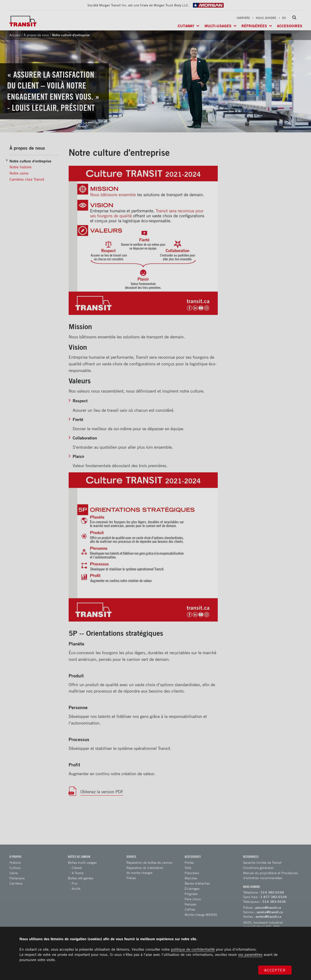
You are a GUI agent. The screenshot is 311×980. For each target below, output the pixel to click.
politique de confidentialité (193, 949)
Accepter (275, 970)
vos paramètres (250, 954)
